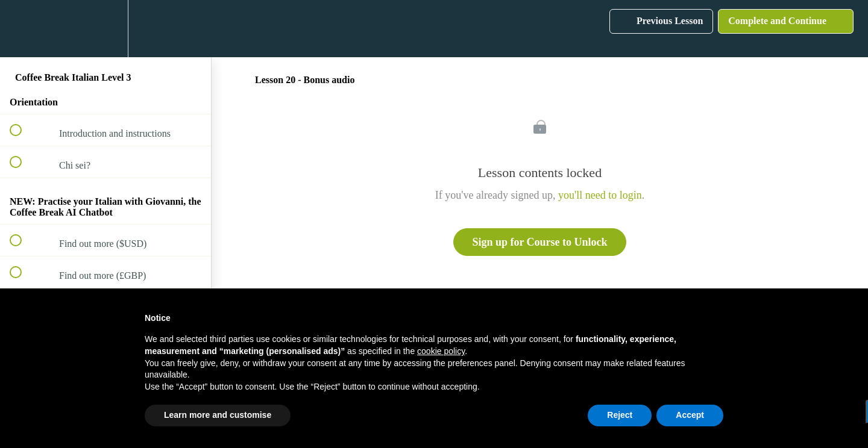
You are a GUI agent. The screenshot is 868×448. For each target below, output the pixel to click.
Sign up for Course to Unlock (539, 242)
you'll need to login (600, 195)
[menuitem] (105, 29)
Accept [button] (690, 415)
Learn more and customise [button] (218, 415)
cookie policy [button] (441, 351)
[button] (22, 29)
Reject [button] (620, 415)
